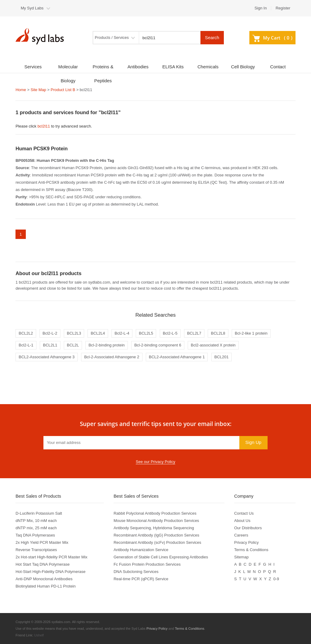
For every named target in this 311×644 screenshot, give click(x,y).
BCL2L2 (26, 333)
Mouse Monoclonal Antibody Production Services (156, 521)
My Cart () (272, 38)
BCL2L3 (74, 333)
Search (212, 38)
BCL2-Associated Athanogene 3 (46, 357)
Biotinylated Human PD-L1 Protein (46, 586)
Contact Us (244, 513)
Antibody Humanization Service (141, 550)
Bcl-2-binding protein (106, 345)
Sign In (261, 8)
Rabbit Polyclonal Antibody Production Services (155, 513)
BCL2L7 (194, 333)
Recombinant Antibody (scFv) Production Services (157, 542)
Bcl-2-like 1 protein (251, 333)
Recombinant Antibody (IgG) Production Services (156, 535)
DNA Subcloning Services (136, 572)
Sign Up (253, 442)
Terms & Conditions (251, 550)
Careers (241, 535)
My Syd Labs (32, 8)
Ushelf (39, 635)
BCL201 (222, 357)
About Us (242, 521)
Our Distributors (248, 528)
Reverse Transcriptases (36, 550)
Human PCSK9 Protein (42, 149)
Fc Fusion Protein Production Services (147, 564)
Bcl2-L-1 (26, 345)
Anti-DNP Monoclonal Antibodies (44, 579)
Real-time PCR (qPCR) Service (141, 579)
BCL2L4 (98, 333)
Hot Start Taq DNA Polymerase (43, 564)
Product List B (63, 90)
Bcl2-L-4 (122, 333)
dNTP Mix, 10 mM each (36, 521)
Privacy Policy (246, 542)
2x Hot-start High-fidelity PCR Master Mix (51, 557)
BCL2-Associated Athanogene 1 (177, 357)
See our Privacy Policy (155, 462)
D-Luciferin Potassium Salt (39, 513)
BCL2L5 (146, 333)
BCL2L (73, 345)
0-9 (276, 579)
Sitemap (241, 557)
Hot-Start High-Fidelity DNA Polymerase (50, 572)
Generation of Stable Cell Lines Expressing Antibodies (161, 557)
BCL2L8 (218, 333)
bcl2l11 (44, 126)
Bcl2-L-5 (170, 333)
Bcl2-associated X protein (213, 345)
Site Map (38, 90)
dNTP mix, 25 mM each (36, 528)
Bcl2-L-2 (50, 333)
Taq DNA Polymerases (35, 535)
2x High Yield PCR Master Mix (42, 542)
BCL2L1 (50, 345)
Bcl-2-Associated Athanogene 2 (112, 357)
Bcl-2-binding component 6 (158, 345)
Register (283, 8)
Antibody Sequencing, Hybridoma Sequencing (154, 528)
